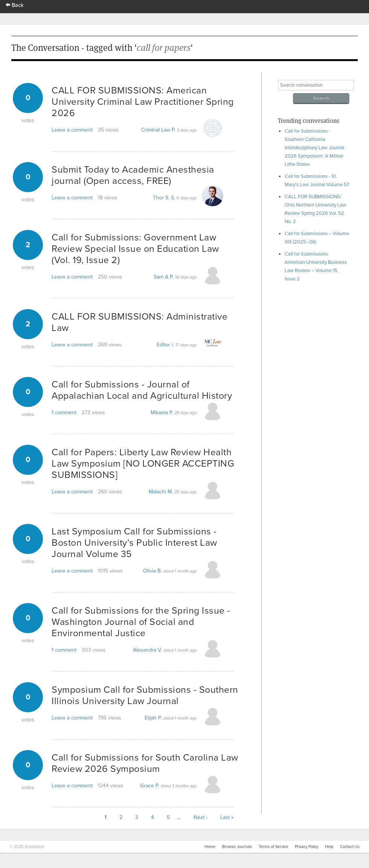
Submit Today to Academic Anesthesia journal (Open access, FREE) (133, 175)
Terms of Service (273, 847)
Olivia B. (152, 571)
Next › (201, 817)
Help (329, 847)
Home (210, 847)
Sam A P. (164, 277)
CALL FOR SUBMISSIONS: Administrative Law (140, 322)
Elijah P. (153, 718)
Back (15, 5)
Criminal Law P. (158, 130)
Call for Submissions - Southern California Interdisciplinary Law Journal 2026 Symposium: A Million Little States (314, 148)
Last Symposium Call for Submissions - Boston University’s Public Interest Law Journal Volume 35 (134, 543)
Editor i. (165, 345)
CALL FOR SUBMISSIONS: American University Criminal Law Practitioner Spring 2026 (143, 102)
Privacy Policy (306, 847)
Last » (227, 817)
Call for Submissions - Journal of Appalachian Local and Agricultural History (142, 390)
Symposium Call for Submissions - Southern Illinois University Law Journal (145, 695)
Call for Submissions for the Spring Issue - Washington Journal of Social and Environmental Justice (141, 622)
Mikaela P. (162, 413)
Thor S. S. (164, 198)
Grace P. (150, 786)
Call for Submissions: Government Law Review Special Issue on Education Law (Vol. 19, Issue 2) (135, 249)
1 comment (64, 413)
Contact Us (350, 847)
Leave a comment (72, 130)
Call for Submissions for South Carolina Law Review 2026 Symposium (145, 763)
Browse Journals (237, 847)
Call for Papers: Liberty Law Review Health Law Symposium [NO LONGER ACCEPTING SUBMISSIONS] (143, 464)
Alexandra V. (147, 650)
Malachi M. (161, 492)
